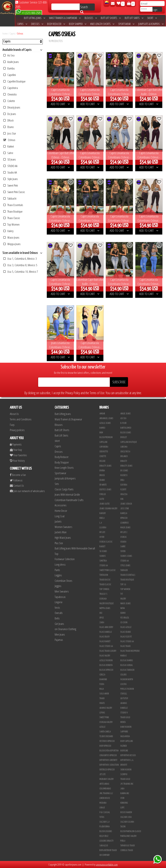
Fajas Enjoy (104, 637)
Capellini (10, 75)
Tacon (123, 827)
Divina (102, 471)
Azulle (102, 727)
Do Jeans (10, 114)
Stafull (124, 694)
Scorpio (124, 774)
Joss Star (10, 133)
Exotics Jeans (105, 490)
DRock (8, 120)
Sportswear (126, 24)
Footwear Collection (65, 559)
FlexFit (123, 490)
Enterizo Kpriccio (107, 770)
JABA (122, 789)
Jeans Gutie (104, 504)
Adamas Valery (106, 708)
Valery (8, 231)
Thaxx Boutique (13, 211)
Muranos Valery (106, 779)
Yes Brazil (125, 618)
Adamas (124, 703)
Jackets (58, 521)
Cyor (122, 798)
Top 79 (123, 585)
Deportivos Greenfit (108, 760)
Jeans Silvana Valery (108, 509)
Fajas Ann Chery (106, 627)
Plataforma (104, 827)
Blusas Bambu (127, 661)
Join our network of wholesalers (27, 491)
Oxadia (123, 542)
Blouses (91, 18)
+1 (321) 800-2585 (28, 13)
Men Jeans (60, 634)
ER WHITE (103, 485)
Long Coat (60, 516)
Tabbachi (10, 198)
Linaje (102, 808)
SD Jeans (10, 159)
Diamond (103, 680)
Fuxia (102, 684)
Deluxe (102, 461)
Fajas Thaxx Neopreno (130, 651)
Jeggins (58, 586)
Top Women (11, 224)
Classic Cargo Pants (64, 489)
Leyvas (102, 713)
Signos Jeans (126, 556)
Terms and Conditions (21, 419)
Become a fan (18, 475)
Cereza (102, 675)
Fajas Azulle (126, 627)
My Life (102, 532)
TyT (122, 594)
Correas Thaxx (127, 850)
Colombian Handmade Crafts (69, 500)
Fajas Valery (105, 656)
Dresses (37, 24)
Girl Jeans (59, 624)
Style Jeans (11, 179)
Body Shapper (78, 24)
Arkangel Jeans (106, 418)
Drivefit (124, 765)
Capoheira (11, 88)
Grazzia (124, 494)
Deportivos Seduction (109, 765)
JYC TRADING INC (127, 784)
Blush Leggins (106, 831)
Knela (102, 518)
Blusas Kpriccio (106, 670)
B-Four (123, 423)
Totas (102, 817)
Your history (17, 461)
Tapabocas (60, 597)
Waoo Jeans (11, 237)
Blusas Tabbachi (127, 670)
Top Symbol (104, 589)
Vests (57, 608)
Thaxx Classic (12, 218)
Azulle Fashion (106, 661)
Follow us (16, 480)
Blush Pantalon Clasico (131, 831)
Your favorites (18, 455)
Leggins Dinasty (106, 841)
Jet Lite (102, 774)
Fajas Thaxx (125, 646)
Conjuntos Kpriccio (108, 755)
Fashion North (127, 680)
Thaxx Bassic (105, 580)
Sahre (8, 153)
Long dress (60, 564)
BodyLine (124, 751)
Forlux (103, 494)
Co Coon (124, 623)
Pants (57, 570)
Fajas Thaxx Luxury (108, 651)
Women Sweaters (63, 527)
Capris (22, 24)
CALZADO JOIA (126, 817)
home (5, 33)
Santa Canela (105, 732)
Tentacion (104, 575)
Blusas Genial (127, 665)
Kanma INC (125, 793)
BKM (101, 433)
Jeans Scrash (126, 504)
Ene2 (122, 480)
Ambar (102, 414)
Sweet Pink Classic (14, 192)
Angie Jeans (125, 414)
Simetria (103, 561)
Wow (122, 608)
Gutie (102, 499)
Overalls (59, 613)
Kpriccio (124, 518)
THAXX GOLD (125, 718)
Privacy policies (17, 430)
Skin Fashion (126, 770)
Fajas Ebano (126, 632)
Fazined (124, 746)
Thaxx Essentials (13, 205)
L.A (101, 523)
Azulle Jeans (11, 62)
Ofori (102, 537)
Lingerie (59, 602)
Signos (103, 556)
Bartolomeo (126, 428)
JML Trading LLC (106, 793)
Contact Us (17, 486)
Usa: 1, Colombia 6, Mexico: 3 (20, 259)
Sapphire (124, 732)
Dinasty (124, 461)
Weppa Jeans (12, 244)
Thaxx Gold (125, 779)
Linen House (105, 798)
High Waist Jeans (63, 538)
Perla (123, 841)
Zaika (102, 623)
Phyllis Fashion (127, 689)
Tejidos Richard (106, 736)
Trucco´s (103, 594)
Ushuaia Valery (106, 722)
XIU (101, 613)
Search (84, 8)
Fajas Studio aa (127, 642)
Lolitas (123, 684)
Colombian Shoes (63, 581)
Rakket (9, 146)
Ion (122, 499)
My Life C (124, 532)
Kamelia (124, 513)
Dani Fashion (126, 727)
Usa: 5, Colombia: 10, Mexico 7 (21, 272)
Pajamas (59, 640)
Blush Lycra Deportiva (109, 751)
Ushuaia (103, 599)
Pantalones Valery (128, 836)
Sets (57, 484)
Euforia (124, 485)
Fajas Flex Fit (126, 637)
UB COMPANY (104, 855)
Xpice (102, 618)
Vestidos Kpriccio (107, 741)
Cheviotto (10, 94)
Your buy (16, 450)
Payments (16, 444)
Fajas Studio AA (106, 646)
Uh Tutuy (124, 699)
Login (155, 10)
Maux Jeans (125, 528)
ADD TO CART (60, 104)
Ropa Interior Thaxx (108, 850)
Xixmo (123, 613)
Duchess (124, 475)
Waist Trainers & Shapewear (65, 18)
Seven (123, 551)
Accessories (61, 505)
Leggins (58, 575)
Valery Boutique (106, 604)
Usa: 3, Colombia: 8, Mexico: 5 (20, 265)
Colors (123, 675)
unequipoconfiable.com (107, 864)
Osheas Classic (106, 542)
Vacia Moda (125, 736)
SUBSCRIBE (119, 382)
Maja (102, 689)
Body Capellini (127, 741)
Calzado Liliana (127, 822)
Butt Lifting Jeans (35, 18)
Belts (57, 618)
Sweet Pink (11, 185)
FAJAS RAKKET (105, 642)
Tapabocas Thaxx (127, 846)
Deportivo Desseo (128, 755)
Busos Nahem (126, 812)
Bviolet (124, 437)
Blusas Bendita (106, 665)
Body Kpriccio (105, 746)
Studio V (124, 713)
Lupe (122, 808)
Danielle (124, 708)
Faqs (12, 425)
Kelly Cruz (104, 836)
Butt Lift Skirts (134, 18)
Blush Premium (106, 437)
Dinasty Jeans (12, 107)
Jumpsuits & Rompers (151, 24)
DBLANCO (124, 456)
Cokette (9, 101)
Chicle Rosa (125, 452)
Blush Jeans (126, 433)
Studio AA (10, 172)
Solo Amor (104, 694)
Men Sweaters (62, 591)
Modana (103, 803)
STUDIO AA (10, 166)
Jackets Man (61, 532)
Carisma (124, 447)
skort (152, 18)
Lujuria (103, 528)
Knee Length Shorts (102, 24)
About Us (14, 414)
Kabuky (103, 513)
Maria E (123, 656)
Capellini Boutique (14, 81)
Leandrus (124, 523)
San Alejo (104, 846)
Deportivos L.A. (127, 760)
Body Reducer (56, 24)
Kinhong (124, 803)
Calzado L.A (104, 822)
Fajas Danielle (106, 632)
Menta (123, 722)
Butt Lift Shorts (111, 18)
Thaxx (102, 699)
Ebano (9, 127)
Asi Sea (9, 55)
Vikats (102, 703)
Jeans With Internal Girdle (67, 494)
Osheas (20, 33)
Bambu (9, 68)
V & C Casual (105, 812)
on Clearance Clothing (65, 629)
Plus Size (59, 543)
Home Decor (61, 511)
